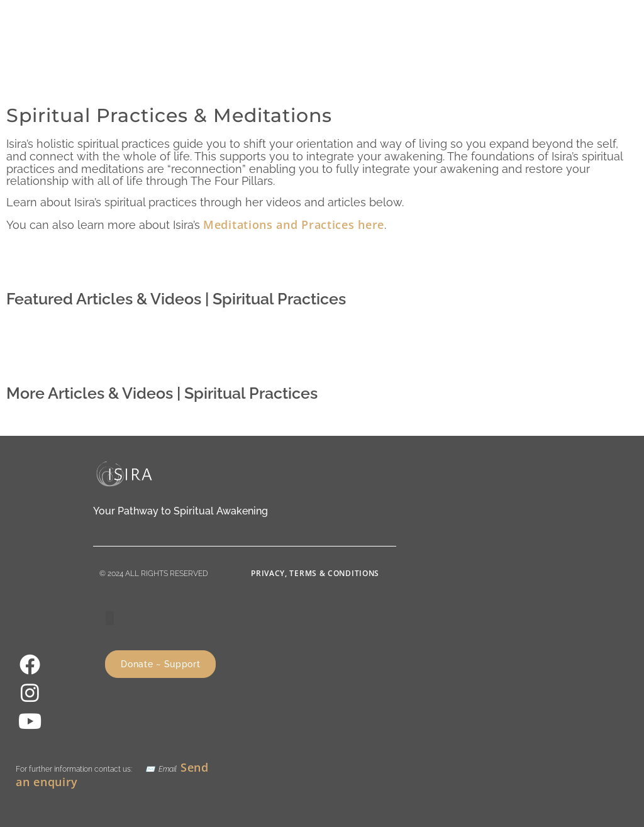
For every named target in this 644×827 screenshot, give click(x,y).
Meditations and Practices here (294, 225)
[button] (483, 24)
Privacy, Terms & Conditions (315, 573)
